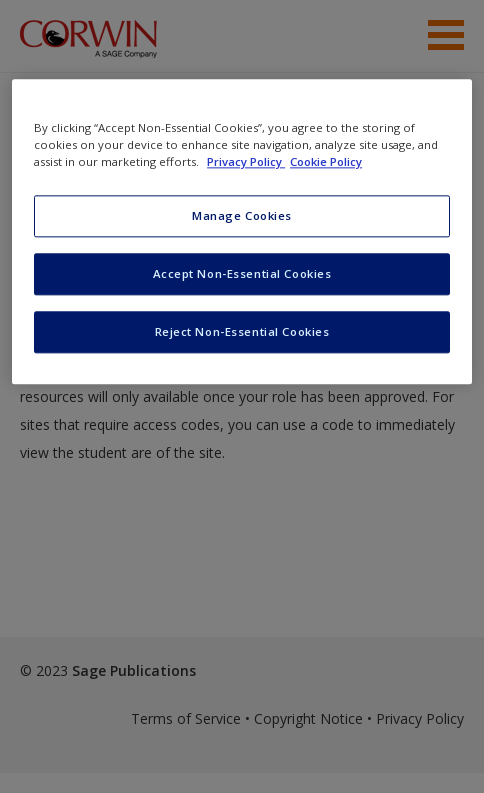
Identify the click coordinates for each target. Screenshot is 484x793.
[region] (242, 231)
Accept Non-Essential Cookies (242, 273)
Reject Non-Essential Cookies (242, 331)
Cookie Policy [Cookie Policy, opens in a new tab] (326, 161)
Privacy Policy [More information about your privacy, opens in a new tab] (246, 161)
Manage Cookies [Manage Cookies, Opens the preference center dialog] (242, 215)
